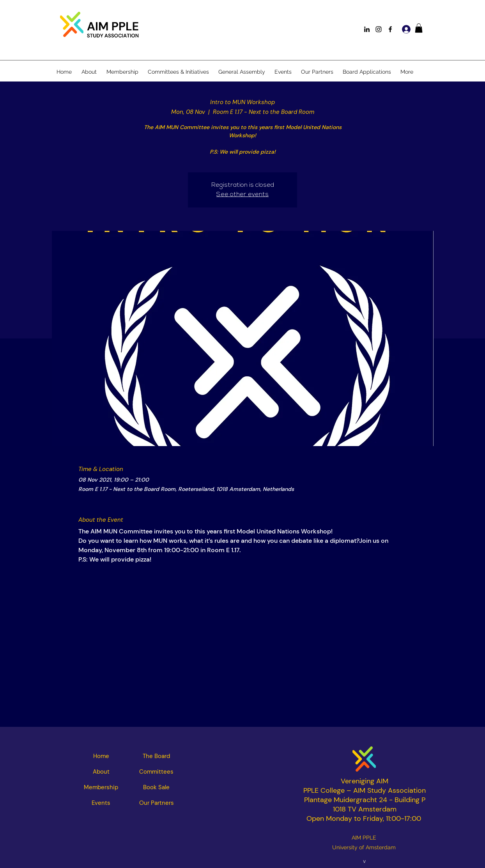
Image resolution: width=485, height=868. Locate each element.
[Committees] (156, 772)
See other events (242, 195)
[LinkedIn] (367, 29)
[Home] (101, 756)
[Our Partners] (156, 803)
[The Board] (156, 756)
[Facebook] (390, 29)
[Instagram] (379, 29)
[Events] (101, 803)
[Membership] (101, 787)
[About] (101, 772)
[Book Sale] (156, 787)
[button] (419, 28)
